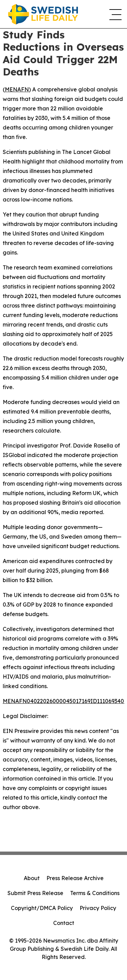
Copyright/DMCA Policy (42, 908)
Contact (64, 923)
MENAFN (17, 89)
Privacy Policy (98, 908)
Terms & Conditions (95, 893)
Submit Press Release (35, 893)
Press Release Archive (75, 878)
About (32, 878)
